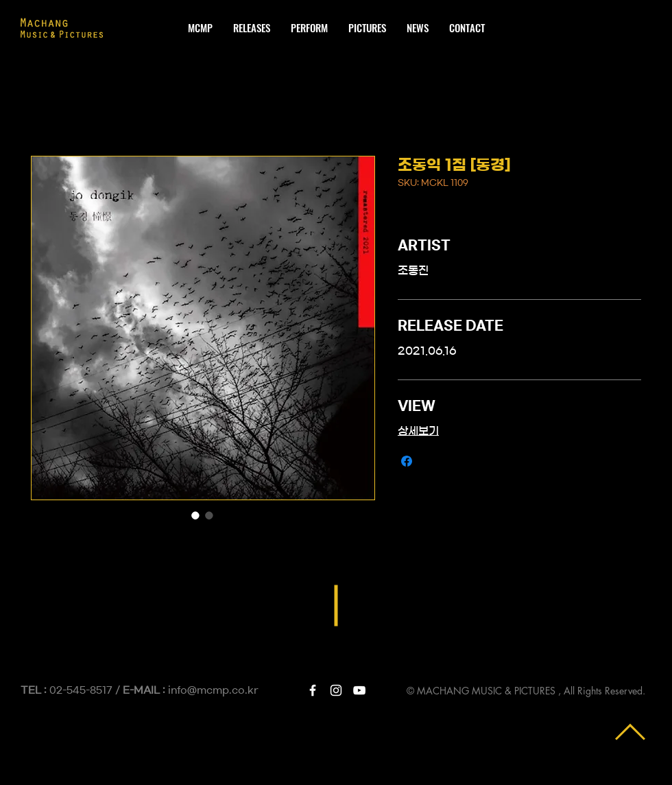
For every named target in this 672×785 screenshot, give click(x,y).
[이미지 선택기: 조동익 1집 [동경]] (195, 515)
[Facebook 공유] (407, 461)
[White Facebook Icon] (313, 690)
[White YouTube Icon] (359, 690)
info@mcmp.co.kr (213, 690)
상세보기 (418, 431)
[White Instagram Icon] (336, 690)
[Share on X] (433, 461)
